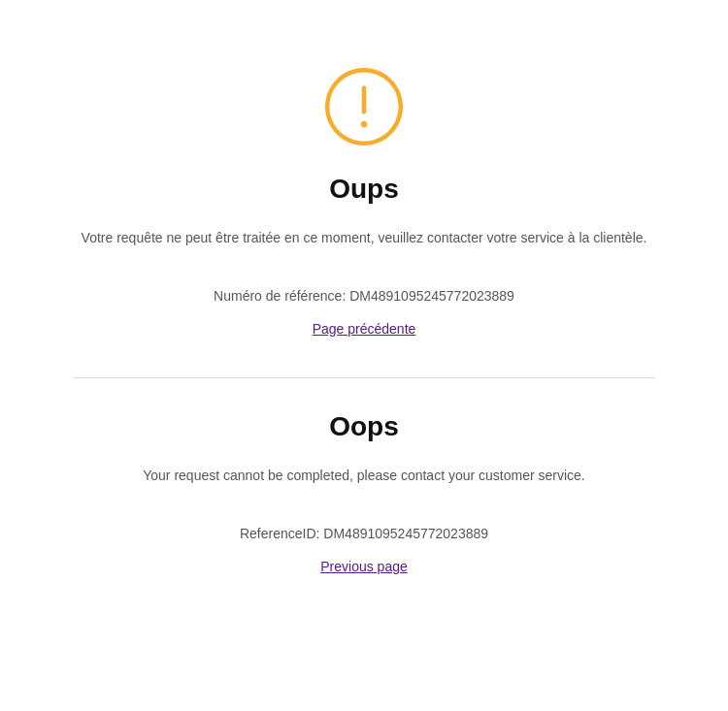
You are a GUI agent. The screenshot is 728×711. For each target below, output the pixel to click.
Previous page (364, 566)
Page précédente (364, 329)
